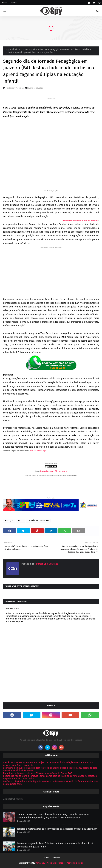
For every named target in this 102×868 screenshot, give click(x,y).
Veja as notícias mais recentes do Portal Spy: (76, 220)
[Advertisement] (51, 271)
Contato (13, 3)
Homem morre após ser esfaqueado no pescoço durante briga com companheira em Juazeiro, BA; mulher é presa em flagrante (53, 816)
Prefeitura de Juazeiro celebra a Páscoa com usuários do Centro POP (38, 773)
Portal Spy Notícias (15, 88)
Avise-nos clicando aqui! (38, 451)
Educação (23, 49)
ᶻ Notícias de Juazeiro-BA (38, 521)
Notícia (20, 521)
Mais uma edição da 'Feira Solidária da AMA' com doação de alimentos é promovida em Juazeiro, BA (55, 845)
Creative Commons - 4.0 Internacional (54, 471)
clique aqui (95, 220)
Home (4, 3)
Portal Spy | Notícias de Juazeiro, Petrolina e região (59, 863)
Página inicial (11, 49)
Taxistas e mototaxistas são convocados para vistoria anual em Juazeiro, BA (57, 829)
